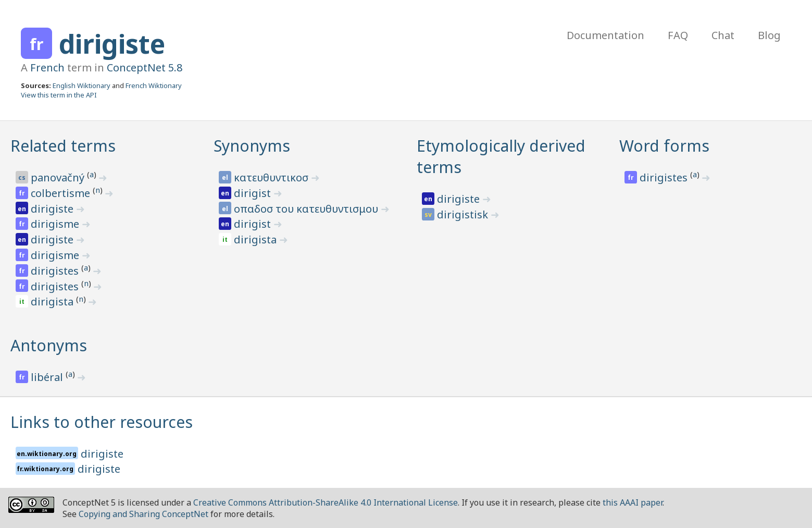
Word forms (664, 146)
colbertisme (62, 193)
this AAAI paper (633, 502)
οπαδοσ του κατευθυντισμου (307, 209)
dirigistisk (464, 214)
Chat (723, 35)
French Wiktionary (154, 85)
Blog (769, 35)
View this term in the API (59, 95)
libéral (48, 377)
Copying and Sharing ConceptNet (143, 514)
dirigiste (112, 44)
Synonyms (252, 146)
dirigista (53, 302)
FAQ (678, 35)
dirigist (254, 193)
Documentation (605, 35)
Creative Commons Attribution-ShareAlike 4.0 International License (326, 502)
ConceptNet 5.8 (145, 67)
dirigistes (56, 271)
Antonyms (49, 345)
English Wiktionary (82, 85)
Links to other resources (102, 422)
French (47, 67)
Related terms (63, 146)
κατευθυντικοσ (272, 177)
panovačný (59, 177)
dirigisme (56, 224)
